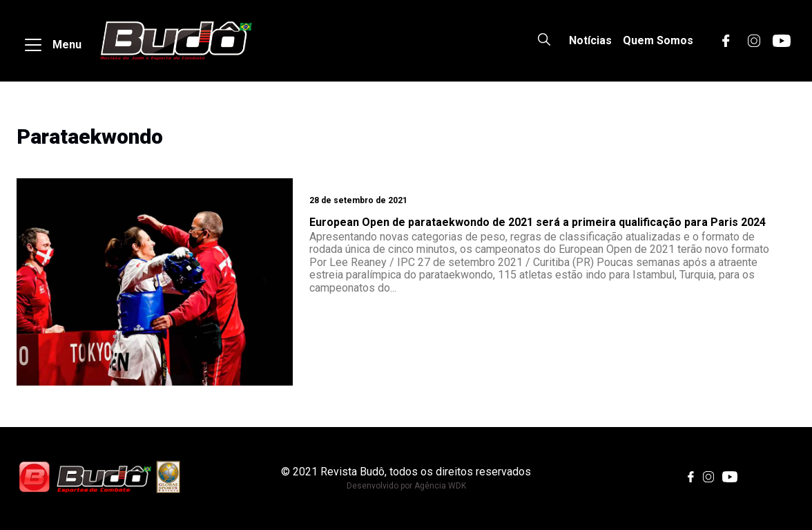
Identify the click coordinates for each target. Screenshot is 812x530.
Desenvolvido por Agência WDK (406, 486)
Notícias (590, 40)
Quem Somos (658, 40)
